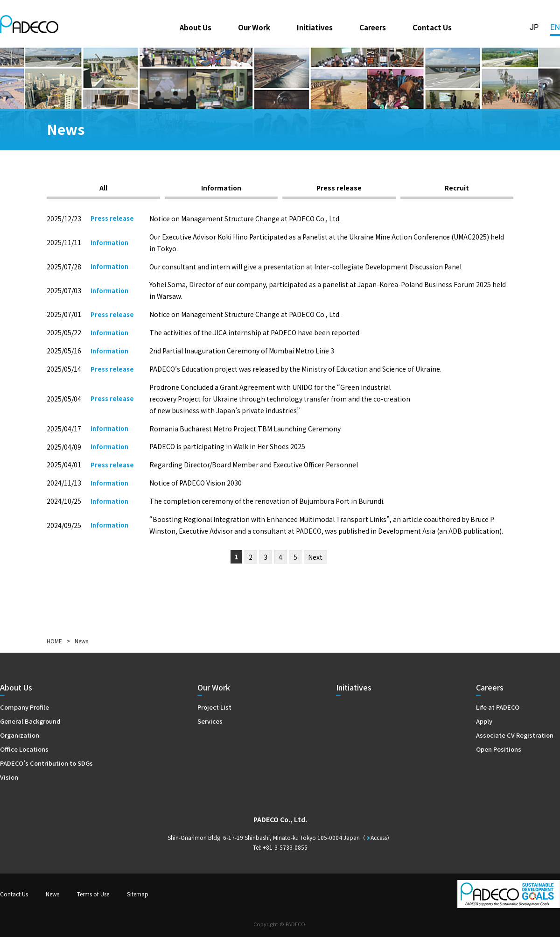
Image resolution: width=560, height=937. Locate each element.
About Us (196, 27)
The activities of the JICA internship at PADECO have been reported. (255, 332)
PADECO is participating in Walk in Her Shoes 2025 (227, 446)
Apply (484, 721)
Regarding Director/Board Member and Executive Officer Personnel (254, 465)
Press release (339, 188)
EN (555, 27)
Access (379, 837)
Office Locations (24, 749)
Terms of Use (93, 894)
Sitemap (138, 894)
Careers (373, 27)
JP (534, 27)
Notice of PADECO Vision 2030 (196, 483)
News (52, 894)
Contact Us (432, 27)
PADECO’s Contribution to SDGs (46, 763)
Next (315, 557)
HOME (54, 641)
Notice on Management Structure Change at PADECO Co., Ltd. (245, 218)
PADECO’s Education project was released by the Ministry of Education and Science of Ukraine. (295, 369)
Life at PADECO (498, 707)
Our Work (254, 27)
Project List (214, 707)
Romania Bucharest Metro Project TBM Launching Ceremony (245, 429)
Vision (9, 777)
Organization (20, 735)
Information (221, 188)
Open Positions (499, 749)
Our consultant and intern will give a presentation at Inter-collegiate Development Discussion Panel (305, 267)
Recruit (457, 188)
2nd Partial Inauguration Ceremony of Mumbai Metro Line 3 (242, 351)
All (103, 188)
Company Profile (24, 707)
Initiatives (315, 27)
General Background (30, 721)
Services (210, 721)
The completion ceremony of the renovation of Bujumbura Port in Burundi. (267, 501)
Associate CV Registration (515, 735)
